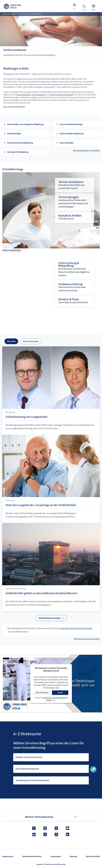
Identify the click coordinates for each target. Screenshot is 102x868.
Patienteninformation (32, 856)
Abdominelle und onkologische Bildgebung (23, 124)
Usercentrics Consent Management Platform (55, 699)
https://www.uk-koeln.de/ (12, 7)
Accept (60, 693)
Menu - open (94, 6)
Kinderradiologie (38, 95)
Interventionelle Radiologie (69, 124)
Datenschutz (8, 856)
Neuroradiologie (23, 95)
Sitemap (73, 856)
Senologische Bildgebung (15, 152)
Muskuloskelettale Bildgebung (18, 143)
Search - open (85, 6)
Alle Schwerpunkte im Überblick (86, 150)
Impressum (56, 856)
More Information (42, 693)
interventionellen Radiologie (61, 95)
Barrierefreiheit (93, 856)
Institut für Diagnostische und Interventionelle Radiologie (22, 14)
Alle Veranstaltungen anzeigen (87, 639)
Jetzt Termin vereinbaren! (14, 107)
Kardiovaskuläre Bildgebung (69, 134)
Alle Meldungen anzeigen (50, 618)
